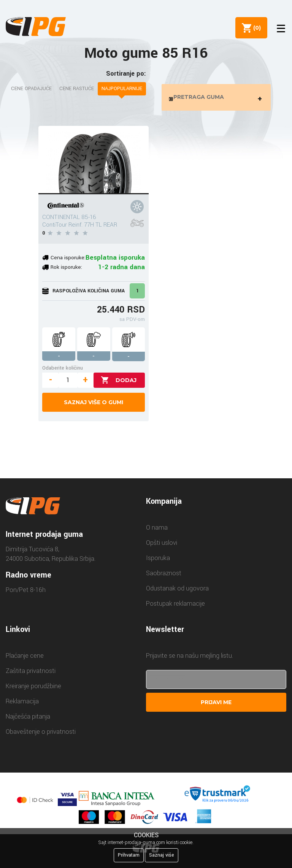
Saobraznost (164, 577)
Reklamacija (22, 705)
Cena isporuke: (68, 262)
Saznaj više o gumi (94, 406)
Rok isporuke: (66, 271)
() (254, 28)
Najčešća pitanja (28, 720)
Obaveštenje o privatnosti (41, 735)
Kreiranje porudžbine (33, 690)
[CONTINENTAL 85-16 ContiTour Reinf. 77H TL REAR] (94, 164)
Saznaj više (162, 855)
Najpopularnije (122, 89)
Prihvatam (129, 855)
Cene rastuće (77, 89)
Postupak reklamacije (175, 607)
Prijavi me (216, 706)
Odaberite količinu (63, 372)
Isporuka (158, 562)
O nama (157, 531)
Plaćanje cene (25, 659)
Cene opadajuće (31, 89)
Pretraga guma (218, 99)
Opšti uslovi (162, 547)
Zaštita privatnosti (31, 675)
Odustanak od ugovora (177, 592)
